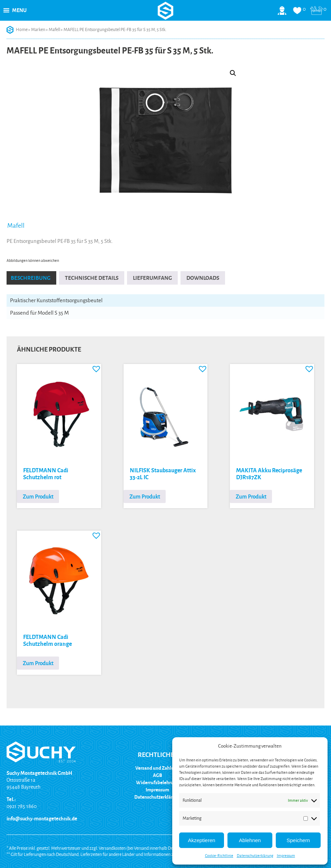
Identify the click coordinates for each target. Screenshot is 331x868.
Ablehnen (250, 840)
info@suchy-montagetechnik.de (42, 819)
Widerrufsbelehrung (158, 783)
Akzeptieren (201, 840)
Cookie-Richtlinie (219, 856)
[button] (19, 10)
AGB (158, 775)
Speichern (298, 840)
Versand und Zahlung (157, 768)
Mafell (54, 30)
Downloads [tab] (203, 278)
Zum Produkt (38, 497)
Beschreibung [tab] (31, 278)
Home (22, 30)
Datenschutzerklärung (255, 856)
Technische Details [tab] (92, 278)
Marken (38, 30)
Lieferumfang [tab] (152, 278)
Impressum (286, 856)
